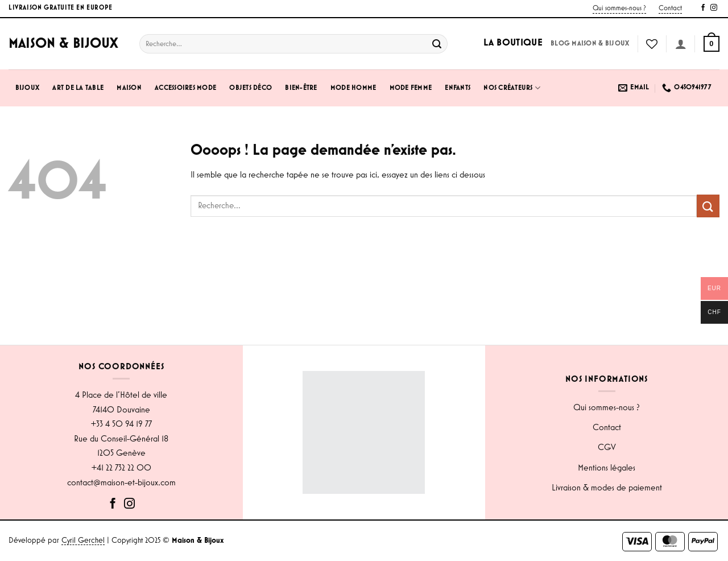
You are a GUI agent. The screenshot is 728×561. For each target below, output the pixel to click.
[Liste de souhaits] (652, 44)
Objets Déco (251, 88)
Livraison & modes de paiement (607, 488)
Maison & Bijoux (63, 44)
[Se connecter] (681, 44)
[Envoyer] (437, 44)
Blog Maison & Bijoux (590, 44)
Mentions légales (607, 468)
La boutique (513, 43)
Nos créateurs (512, 88)
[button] (712, 44)
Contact (670, 8)
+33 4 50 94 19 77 (121, 424)
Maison (129, 88)
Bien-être (301, 88)
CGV (607, 448)
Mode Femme (411, 88)
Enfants (458, 88)
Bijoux (28, 88)
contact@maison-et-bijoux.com (121, 483)
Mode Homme (353, 88)
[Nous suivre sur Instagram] (714, 8)
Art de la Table (78, 88)
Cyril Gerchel (83, 541)
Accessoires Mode (185, 88)
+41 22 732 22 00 (121, 468)
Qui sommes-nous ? (619, 8)
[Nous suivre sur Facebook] (703, 8)
